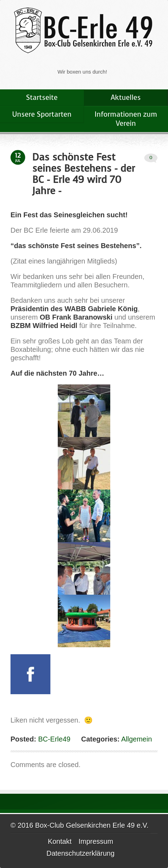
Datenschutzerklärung (81, 853)
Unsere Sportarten (42, 114)
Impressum (96, 841)
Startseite (42, 98)
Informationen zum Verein (126, 119)
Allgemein (136, 739)
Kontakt (60, 841)
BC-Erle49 (53, 739)
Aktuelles (126, 98)
